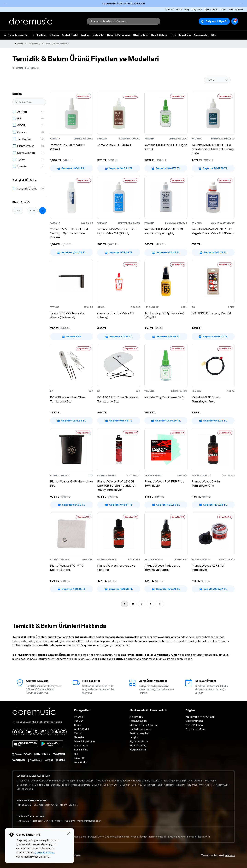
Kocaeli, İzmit (138, 837)
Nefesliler (98, 35)
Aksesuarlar (201, 35)
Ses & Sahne (159, 35)
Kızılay (63, 805)
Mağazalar (197, 10)
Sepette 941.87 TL (119, 505)
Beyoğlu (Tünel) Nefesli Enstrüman (70, 785)
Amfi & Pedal (70, 35)
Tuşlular (42, 35)
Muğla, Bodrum (177, 837)
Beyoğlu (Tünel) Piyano (105, 785)
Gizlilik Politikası (194, 721)
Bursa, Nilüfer (95, 837)
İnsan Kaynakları (139, 721)
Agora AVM (23, 821)
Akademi (169, 10)
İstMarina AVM (195, 785)
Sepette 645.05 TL (213, 421)
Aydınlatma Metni (195, 729)
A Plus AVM (23, 781)
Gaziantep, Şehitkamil (117, 837)
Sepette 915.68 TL (119, 421)
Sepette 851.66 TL (72, 505)
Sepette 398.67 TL (213, 589)
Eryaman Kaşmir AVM (46, 805)
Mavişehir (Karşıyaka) (89, 821)
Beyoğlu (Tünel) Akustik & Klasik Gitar (153, 781)
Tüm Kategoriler (16, 35)
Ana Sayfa (19, 44)
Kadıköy (209, 785)
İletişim (223, 10)
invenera (230, 855)
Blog (187, 10)
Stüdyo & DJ (141, 35)
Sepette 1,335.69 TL (72, 421)
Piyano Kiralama (139, 741)
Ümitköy (73, 805)
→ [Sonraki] (242, 3)
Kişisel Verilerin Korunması (200, 717)
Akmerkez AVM (55, 781)
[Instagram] (43, 732)
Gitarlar (54, 35)
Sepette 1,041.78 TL (166, 168)
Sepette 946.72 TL (119, 168)
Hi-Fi (173, 35)
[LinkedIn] (36, 732)
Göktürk (180, 785)
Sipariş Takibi (211, 10)
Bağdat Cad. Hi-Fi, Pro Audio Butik (96, 781)
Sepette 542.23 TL (213, 252)
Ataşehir (70, 781)
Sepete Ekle (72, 337)
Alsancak (37, 821)
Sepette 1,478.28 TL (166, 421)
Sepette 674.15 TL (119, 337)
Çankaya (70, 821)
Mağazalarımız (138, 750)
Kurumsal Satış (138, 745)
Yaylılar (85, 35)
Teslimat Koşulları (139, 733)
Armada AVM (24, 805)
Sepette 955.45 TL (119, 252)
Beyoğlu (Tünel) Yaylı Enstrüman (138, 785)
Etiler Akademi (166, 785)
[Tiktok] (50, 732)
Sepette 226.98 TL (166, 337)
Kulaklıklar (185, 35)
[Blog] (63, 732)
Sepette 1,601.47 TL (213, 337)
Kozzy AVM (222, 785)
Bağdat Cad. (123, 781)
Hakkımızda (136, 717)
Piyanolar (79, 717)
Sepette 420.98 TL (213, 505)
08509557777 (236, 10)
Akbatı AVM (38, 781)
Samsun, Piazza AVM (198, 837)
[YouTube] (29, 732)
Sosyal (179, 10)
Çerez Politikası (194, 725)
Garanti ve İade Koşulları (143, 725)
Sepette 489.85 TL (72, 589)
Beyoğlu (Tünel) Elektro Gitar (33, 785)
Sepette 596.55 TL (166, 505)
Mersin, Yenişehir (157, 837)
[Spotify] (57, 732)
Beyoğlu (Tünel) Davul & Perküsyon (195, 781)
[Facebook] (15, 732)
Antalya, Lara (79, 837)
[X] (22, 732)
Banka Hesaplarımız (141, 729)
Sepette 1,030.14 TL (72, 168)
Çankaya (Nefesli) (53, 821)
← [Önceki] (5, 3)
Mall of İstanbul (25, 789)
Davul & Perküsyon (119, 35)
